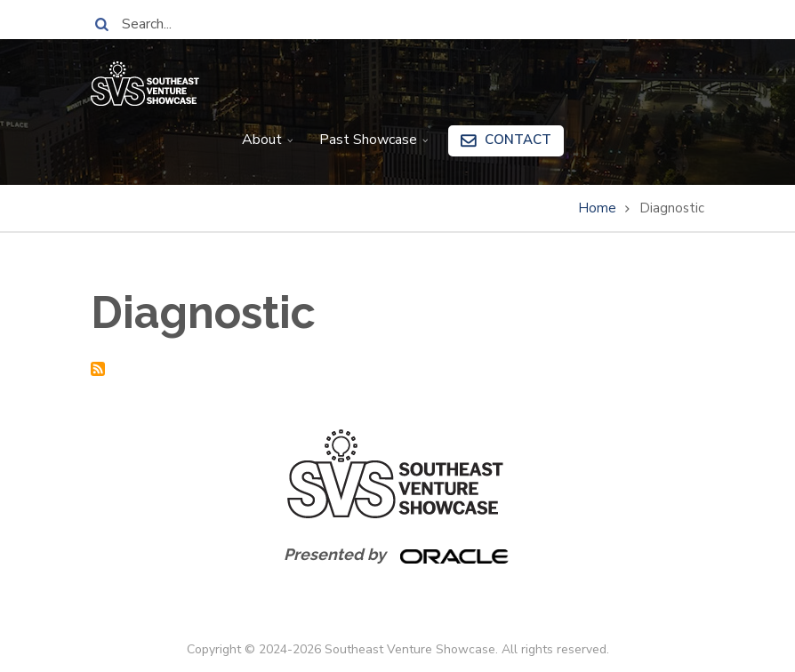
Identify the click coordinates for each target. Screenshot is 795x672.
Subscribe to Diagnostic (98, 369)
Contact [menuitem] (518, 140)
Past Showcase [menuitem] (370, 146)
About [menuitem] (264, 146)
